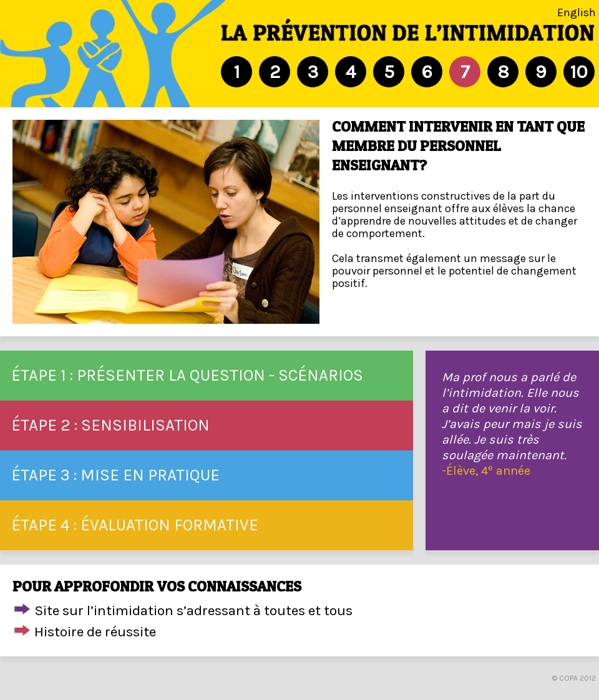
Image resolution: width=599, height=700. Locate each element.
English (577, 12)
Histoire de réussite (95, 632)
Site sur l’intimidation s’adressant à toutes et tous (193, 610)
